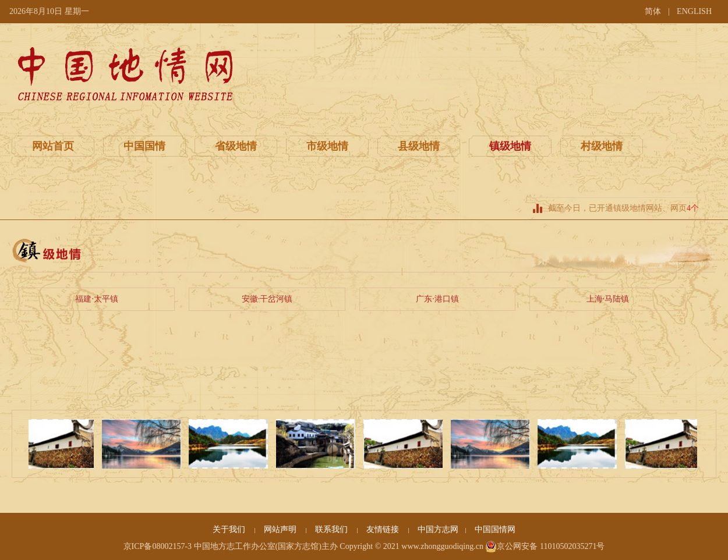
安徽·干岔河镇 (267, 299)
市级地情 (327, 146)
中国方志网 (438, 529)
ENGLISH (694, 11)
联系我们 (333, 529)
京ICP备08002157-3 (158, 546)
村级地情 (602, 146)
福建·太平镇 (97, 299)
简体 (653, 11)
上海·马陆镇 (608, 299)
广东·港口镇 (437, 299)
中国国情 (144, 146)
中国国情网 (495, 529)
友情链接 (384, 529)
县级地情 (419, 146)
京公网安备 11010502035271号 (545, 547)
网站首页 (53, 146)
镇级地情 (510, 146)
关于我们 (230, 529)
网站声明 (281, 529)
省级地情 (236, 146)
